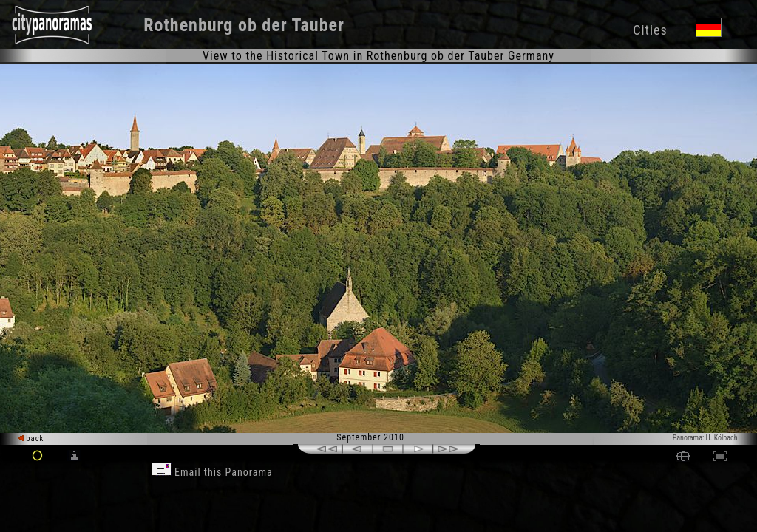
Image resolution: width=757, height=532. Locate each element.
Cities (650, 30)
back (31, 439)
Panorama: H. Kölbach (705, 438)
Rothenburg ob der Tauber (244, 25)
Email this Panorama (212, 472)
